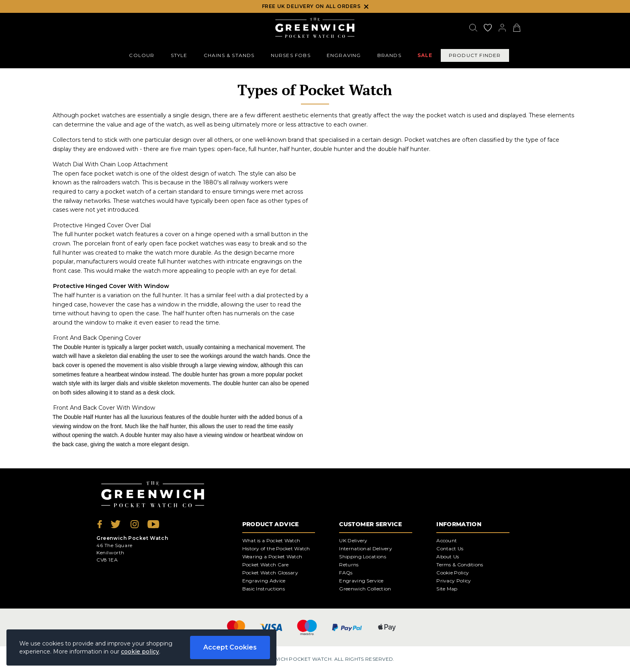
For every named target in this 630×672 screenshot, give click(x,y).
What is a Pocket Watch (271, 540)
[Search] (473, 28)
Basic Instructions (264, 589)
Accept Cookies (230, 647)
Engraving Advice (264, 581)
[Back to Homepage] (315, 28)
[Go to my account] (488, 28)
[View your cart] (517, 28)
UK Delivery (353, 540)
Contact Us (450, 548)
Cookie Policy (453, 573)
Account (447, 540)
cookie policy (140, 652)
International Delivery (366, 548)
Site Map (447, 589)
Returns (349, 565)
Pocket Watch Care (266, 565)
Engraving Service (361, 581)
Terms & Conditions (460, 565)
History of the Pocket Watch (276, 548)
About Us (448, 557)
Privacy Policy (454, 581)
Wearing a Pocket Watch (272, 557)
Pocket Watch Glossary (270, 573)
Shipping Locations (362, 557)
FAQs (346, 573)
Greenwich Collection (365, 589)
